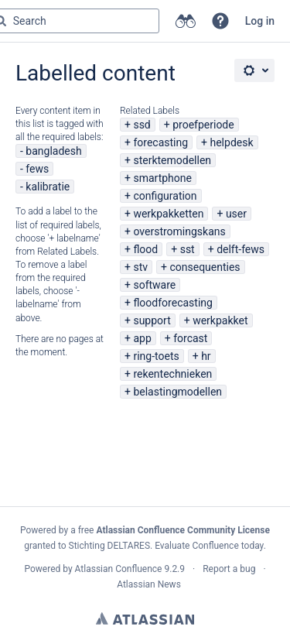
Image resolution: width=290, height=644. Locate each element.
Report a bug (229, 569)
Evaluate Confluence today (209, 546)
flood (145, 249)
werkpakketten (168, 214)
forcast (190, 338)
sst (188, 249)
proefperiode (203, 125)
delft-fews (241, 249)
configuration (165, 196)
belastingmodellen (177, 392)
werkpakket (220, 320)
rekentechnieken (172, 374)
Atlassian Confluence (119, 569)
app (142, 338)
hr (206, 356)
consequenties (205, 267)
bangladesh (53, 151)
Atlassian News (149, 584)
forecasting (160, 142)
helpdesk (231, 142)
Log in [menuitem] (260, 21)
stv (140, 267)
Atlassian (145, 618)
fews (37, 169)
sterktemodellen (172, 160)
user (236, 214)
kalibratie (48, 187)
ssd (142, 125)
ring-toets (156, 356)
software (154, 285)
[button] (220, 21)
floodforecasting (172, 303)
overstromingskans (179, 231)
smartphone (162, 178)
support (152, 320)
